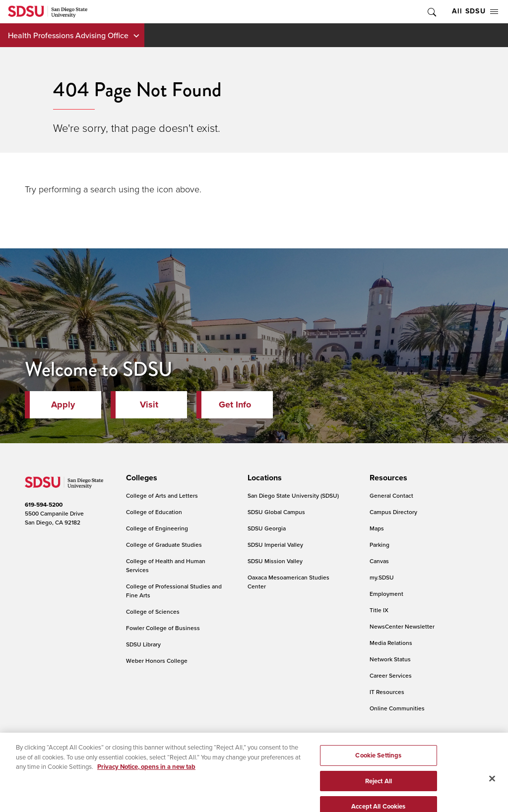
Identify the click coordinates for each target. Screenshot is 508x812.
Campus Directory (393, 512)
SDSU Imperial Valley (275, 545)
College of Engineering (157, 528)
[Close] (492, 790)
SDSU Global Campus (276, 512)
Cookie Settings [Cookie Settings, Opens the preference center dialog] (378, 767)
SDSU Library (143, 644)
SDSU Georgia (267, 528)
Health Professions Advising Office (68, 35)
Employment (386, 594)
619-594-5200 (44, 505)
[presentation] (140, 478)
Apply (63, 405)
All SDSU (475, 11)
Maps (377, 528)
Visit (149, 405)
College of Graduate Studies (164, 545)
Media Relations (391, 643)
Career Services (391, 675)
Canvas (379, 561)
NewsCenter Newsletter (402, 626)
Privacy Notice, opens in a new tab (146, 778)
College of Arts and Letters (162, 495)
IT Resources (387, 692)
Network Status (390, 659)
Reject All (379, 792)
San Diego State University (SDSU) (293, 495)
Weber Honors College (157, 661)
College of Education (154, 512)
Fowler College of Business (163, 628)
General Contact (391, 495)
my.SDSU (382, 577)
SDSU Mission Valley (275, 561)
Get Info (235, 405)
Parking (380, 545)
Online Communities (397, 708)
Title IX (379, 610)
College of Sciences (153, 611)
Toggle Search (431, 12)
